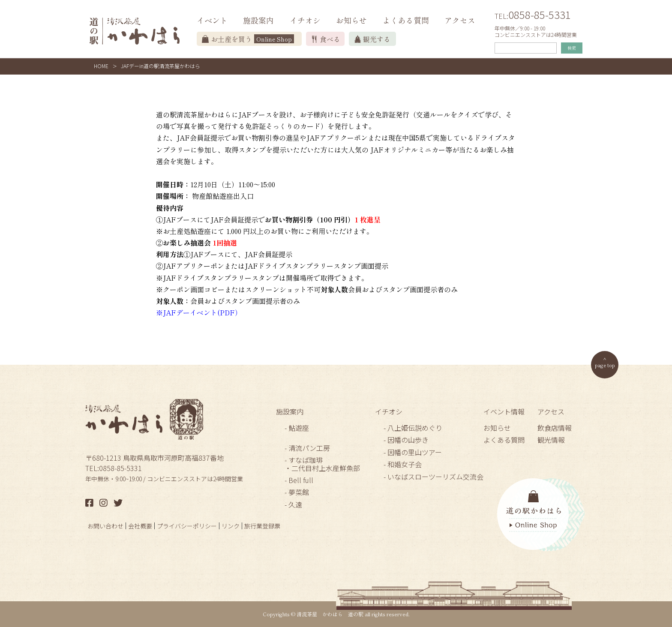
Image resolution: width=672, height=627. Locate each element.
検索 (572, 48)
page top (605, 365)
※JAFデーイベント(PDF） (199, 312)
